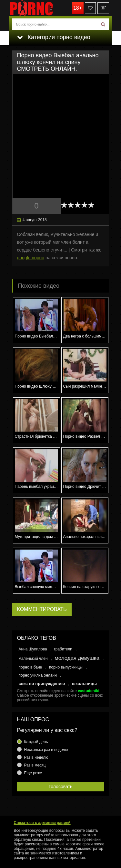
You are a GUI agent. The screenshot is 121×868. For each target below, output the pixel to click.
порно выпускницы (66, 667)
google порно (31, 258)
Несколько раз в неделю (46, 750)
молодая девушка (77, 658)
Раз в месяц (35, 765)
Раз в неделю (36, 757)
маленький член (33, 659)
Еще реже (33, 773)
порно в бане (30, 667)
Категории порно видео (54, 37)
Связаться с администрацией (42, 823)
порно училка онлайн (38, 675)
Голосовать (61, 787)
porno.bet (41, 8)
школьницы (84, 684)
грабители (63, 649)
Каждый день (36, 742)
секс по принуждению (42, 684)
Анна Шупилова (33, 649)
